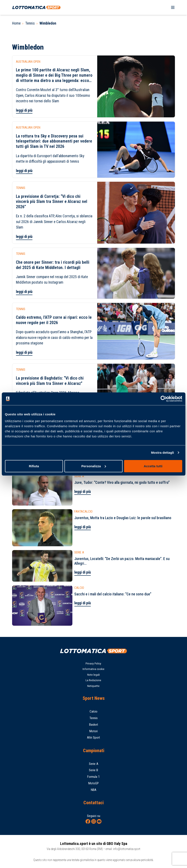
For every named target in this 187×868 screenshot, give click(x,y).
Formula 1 (93, 777)
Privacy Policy (93, 663)
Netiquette (93, 686)
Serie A (94, 764)
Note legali (93, 675)
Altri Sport (93, 738)
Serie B (93, 770)
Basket (94, 725)
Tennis (30, 23)
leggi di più (24, 110)
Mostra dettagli (162, 453)
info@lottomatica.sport (127, 849)
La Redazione (93, 680)
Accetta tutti (153, 466)
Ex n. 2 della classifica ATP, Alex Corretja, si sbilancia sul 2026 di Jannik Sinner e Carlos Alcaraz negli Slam (54, 222)
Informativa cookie (93, 669)
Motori (93, 731)
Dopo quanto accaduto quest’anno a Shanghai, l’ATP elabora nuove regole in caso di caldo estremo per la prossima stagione (54, 338)
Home (16, 23)
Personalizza (94, 466)
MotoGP (93, 783)
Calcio (93, 711)
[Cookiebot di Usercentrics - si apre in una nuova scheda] (164, 399)
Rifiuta (34, 466)
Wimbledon (48, 23)
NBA (94, 790)
